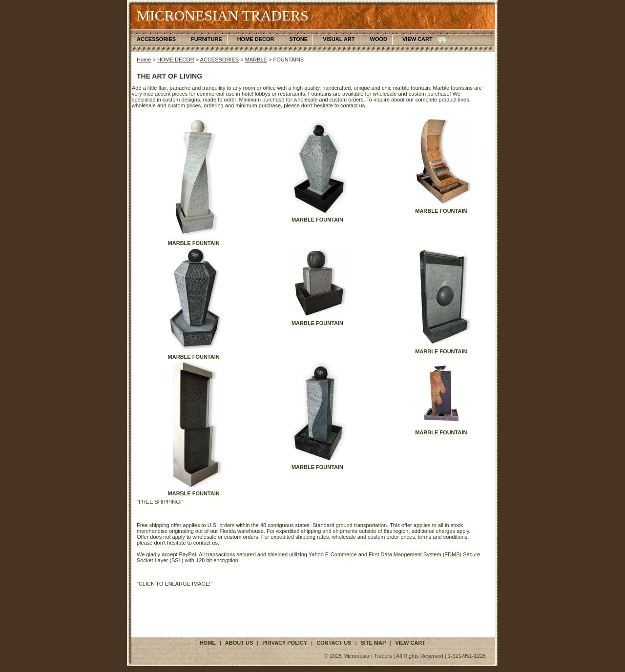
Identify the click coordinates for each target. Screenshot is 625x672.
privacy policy (285, 643)
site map (373, 643)
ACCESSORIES (156, 39)
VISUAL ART (339, 39)
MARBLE (256, 60)
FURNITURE (207, 39)
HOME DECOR (256, 39)
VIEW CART (417, 39)
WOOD (379, 39)
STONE (298, 39)
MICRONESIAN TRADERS (223, 15)
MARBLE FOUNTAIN (194, 243)
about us (239, 643)
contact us (334, 643)
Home (144, 60)
